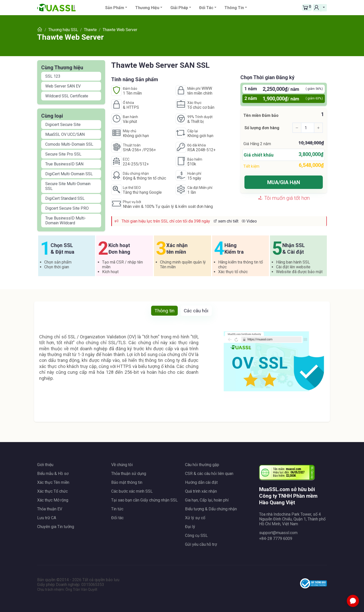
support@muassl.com (278, 533)
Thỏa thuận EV (50, 509)
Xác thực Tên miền (53, 482)
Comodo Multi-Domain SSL (69, 144)
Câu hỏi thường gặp (202, 465)
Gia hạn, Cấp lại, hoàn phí (207, 500)
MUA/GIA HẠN (284, 182)
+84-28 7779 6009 (276, 539)
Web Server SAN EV (63, 86)
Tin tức (117, 509)
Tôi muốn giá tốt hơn (284, 198)
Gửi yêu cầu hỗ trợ (201, 544)
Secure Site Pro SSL (63, 154)
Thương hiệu (147, 8)
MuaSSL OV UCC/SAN (65, 134)
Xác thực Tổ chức (52, 491)
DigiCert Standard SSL (65, 198)
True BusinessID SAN (64, 164)
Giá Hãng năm (257, 144)
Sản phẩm (115, 8)
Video (249, 221)
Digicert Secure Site (63, 125)
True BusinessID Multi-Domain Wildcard (66, 221)
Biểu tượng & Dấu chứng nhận (211, 509)
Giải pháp (179, 8)
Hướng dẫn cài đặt (201, 482)
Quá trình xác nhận (201, 491)
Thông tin (234, 8)
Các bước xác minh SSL (132, 491)
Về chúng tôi (122, 465)
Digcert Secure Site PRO (67, 208)
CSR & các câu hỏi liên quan (209, 474)
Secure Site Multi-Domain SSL (68, 186)
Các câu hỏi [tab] (196, 311)
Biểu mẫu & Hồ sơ (53, 474)
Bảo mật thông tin (127, 482)
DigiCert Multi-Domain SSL (69, 174)
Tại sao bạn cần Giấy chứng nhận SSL (144, 500)
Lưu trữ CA (47, 518)
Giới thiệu (45, 465)
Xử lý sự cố (195, 518)
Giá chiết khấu (259, 155)
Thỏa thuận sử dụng (129, 474)
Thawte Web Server (71, 37)
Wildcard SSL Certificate (67, 96)
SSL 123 (53, 76)
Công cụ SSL (196, 535)
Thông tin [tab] (164, 311)
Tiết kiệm (251, 166)
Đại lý (190, 527)
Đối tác (206, 8)
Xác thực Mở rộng (53, 500)
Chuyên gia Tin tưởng (56, 527)
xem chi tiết (226, 221)
